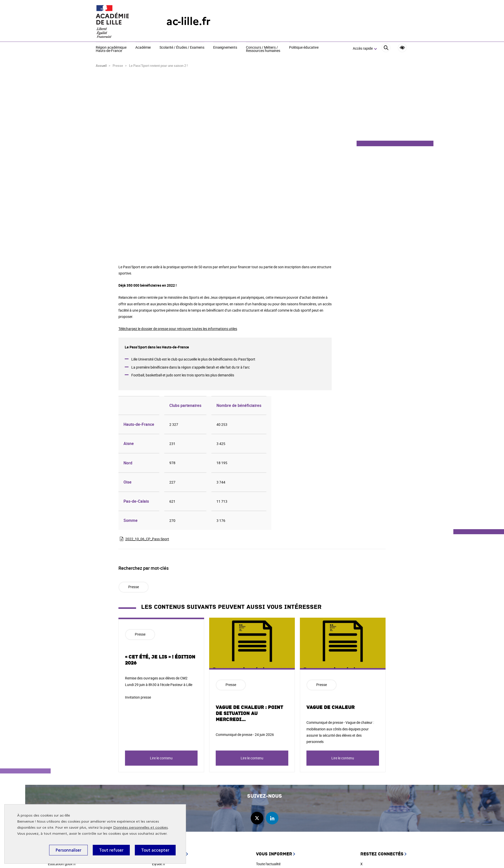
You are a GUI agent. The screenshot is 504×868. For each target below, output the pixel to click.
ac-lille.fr (188, 21)
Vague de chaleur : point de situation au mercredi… (249, 713)
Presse (134, 587)
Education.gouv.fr (62, 864)
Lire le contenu (161, 758)
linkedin (272, 818)
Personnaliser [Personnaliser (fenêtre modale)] (68, 850)
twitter (257, 818)
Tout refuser (111, 850)
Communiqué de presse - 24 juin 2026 (245, 735)
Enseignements (225, 48)
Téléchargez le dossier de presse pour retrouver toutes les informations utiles (178, 329)
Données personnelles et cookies (140, 828)
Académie (143, 48)
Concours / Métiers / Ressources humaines (263, 49)
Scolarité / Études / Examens (182, 48)
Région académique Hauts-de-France (111, 49)
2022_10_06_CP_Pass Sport (147, 539)
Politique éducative (304, 48)
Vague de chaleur (330, 707)
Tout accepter (155, 850)
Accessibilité (402, 48)
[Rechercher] (386, 49)
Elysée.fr (159, 864)
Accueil (101, 66)
